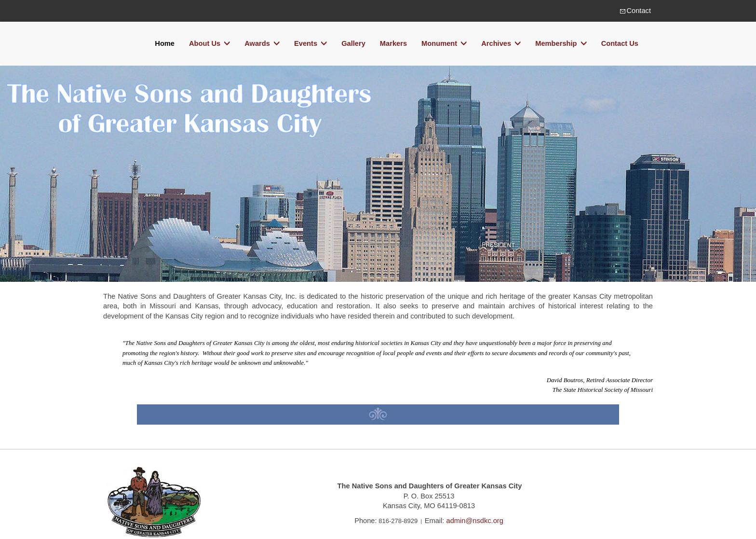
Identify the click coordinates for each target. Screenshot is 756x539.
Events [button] (310, 44)
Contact (639, 11)
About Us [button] (209, 44)
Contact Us (620, 43)
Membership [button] (561, 44)
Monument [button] (444, 44)
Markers (393, 43)
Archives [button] (501, 44)
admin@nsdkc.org (475, 521)
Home (165, 43)
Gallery (353, 43)
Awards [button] (262, 44)
